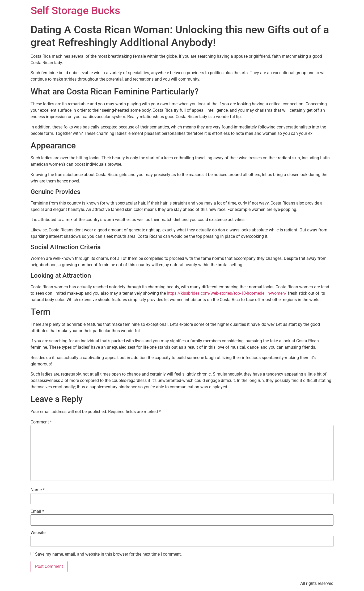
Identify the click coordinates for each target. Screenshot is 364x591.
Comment (41, 422)
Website (38, 533)
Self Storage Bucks (75, 11)
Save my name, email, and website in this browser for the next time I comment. (108, 554)
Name (38, 490)
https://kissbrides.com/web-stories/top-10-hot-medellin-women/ (227, 293)
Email (37, 511)
